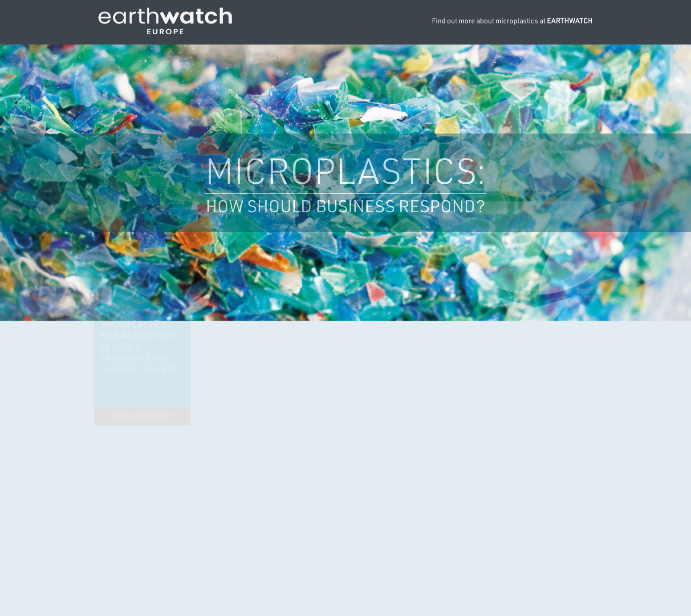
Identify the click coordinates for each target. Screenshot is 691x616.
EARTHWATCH (570, 20)
